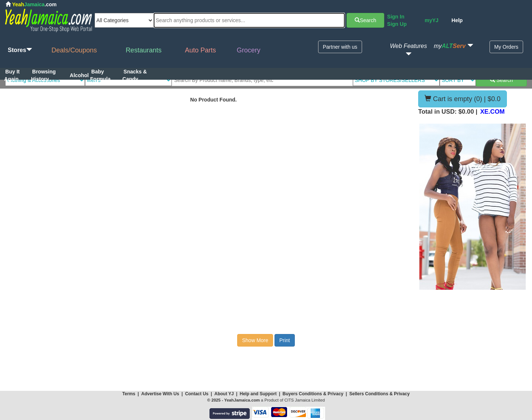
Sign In (396, 17)
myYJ (431, 20)
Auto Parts (201, 50)
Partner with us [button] (340, 47)
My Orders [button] (506, 47)
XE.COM (492, 112)
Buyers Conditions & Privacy (314, 394)
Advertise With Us (160, 394)
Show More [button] (255, 340)
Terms (129, 394)
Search (365, 20)
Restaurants (144, 50)
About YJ (224, 394)
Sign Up (397, 24)
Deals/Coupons (74, 50)
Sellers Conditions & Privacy (380, 394)
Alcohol (79, 75)
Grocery (249, 50)
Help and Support (258, 394)
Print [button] (285, 340)
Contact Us (197, 394)
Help (457, 20)
